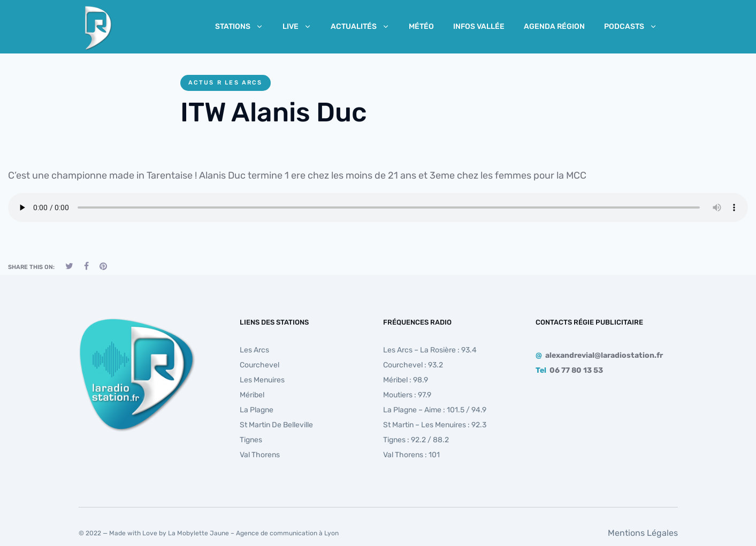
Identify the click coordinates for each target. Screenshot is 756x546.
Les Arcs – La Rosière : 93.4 (430, 350)
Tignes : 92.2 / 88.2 (416, 440)
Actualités (360, 26)
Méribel (252, 395)
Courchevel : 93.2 (413, 365)
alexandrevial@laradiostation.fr (604, 355)
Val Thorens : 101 (411, 455)
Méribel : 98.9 (406, 380)
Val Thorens (260, 455)
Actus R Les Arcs (226, 83)
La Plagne (257, 410)
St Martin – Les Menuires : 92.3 (435, 425)
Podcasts (631, 26)
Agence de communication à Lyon (287, 533)
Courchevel (259, 365)
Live (297, 26)
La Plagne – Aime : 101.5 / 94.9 (435, 410)
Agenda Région (554, 26)
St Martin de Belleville (276, 425)
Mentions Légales (643, 533)
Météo (421, 26)
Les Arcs (254, 350)
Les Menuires (262, 380)
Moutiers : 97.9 (407, 395)
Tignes (251, 440)
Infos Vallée (479, 26)
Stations (239, 26)
